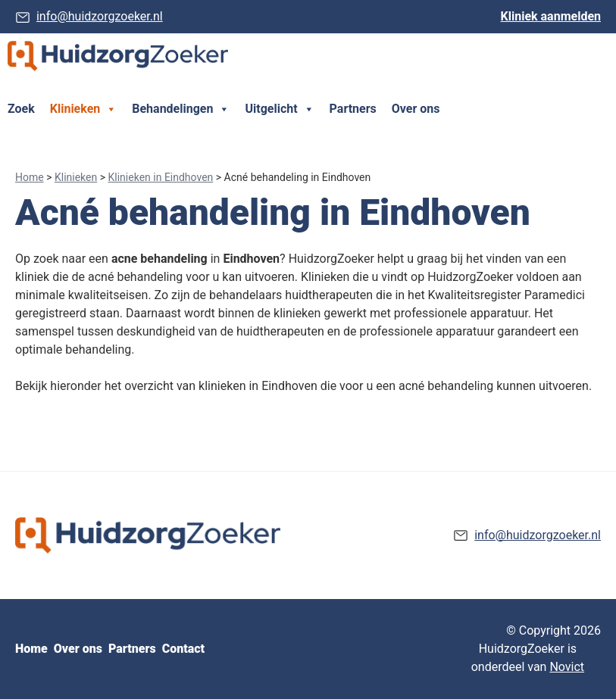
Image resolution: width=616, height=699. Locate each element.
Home (30, 177)
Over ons (416, 109)
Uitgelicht (279, 109)
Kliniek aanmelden (551, 16)
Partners (353, 109)
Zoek (21, 109)
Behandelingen (181, 109)
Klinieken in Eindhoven (161, 177)
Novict (567, 667)
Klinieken (83, 109)
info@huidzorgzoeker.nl (100, 16)
